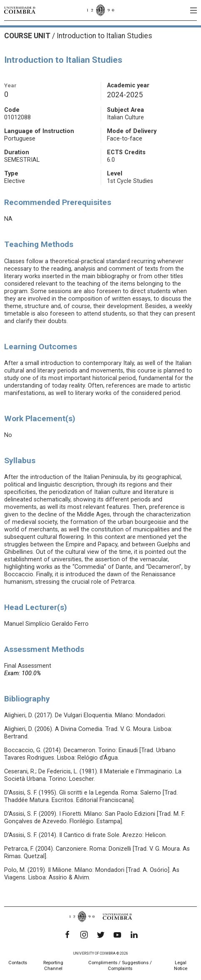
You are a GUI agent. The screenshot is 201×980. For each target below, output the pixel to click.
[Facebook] (67, 935)
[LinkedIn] (134, 935)
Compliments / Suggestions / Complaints (120, 966)
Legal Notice (181, 966)
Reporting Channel (53, 966)
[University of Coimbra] (20, 10)
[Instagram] (84, 935)
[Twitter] (101, 935)
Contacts (18, 963)
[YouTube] (117, 935)
